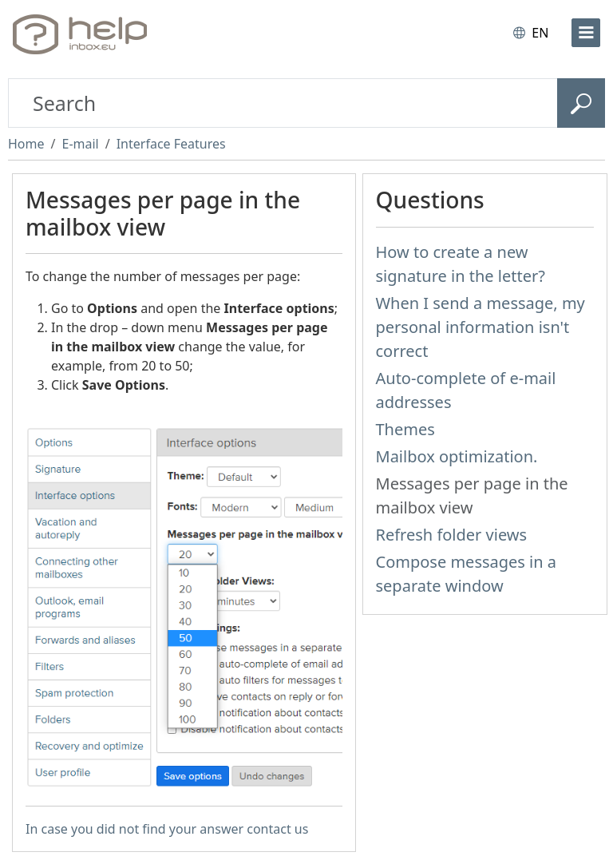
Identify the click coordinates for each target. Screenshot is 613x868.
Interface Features (171, 144)
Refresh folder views (452, 535)
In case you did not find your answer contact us (167, 829)
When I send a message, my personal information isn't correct (481, 327)
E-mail (80, 144)
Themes (405, 429)
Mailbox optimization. (457, 456)
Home (26, 144)
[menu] (586, 33)
